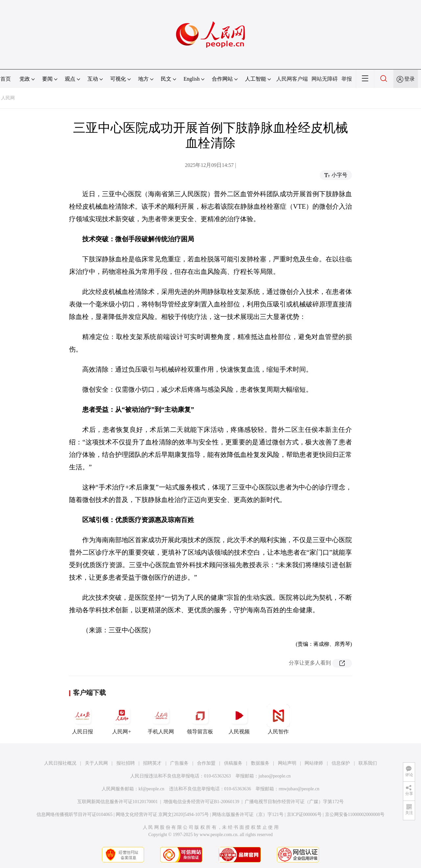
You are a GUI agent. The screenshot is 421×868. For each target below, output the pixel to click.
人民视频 (239, 719)
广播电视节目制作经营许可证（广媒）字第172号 (294, 802)
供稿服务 (233, 763)
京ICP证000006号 (304, 815)
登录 (409, 79)
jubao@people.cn (275, 776)
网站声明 (287, 763)
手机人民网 (161, 719)
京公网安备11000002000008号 (355, 815)
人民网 (8, 98)
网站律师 (314, 763)
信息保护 (341, 763)
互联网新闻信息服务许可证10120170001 (118, 802)
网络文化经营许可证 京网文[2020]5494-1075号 (162, 815)
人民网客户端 (292, 79)
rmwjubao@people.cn (299, 789)
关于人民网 (96, 763)
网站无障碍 (325, 79)
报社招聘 (126, 763)
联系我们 (368, 763)
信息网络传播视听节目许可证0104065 (74, 815)
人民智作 (278, 719)
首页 (6, 79)
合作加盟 (206, 763)
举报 (347, 79)
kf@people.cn (151, 789)
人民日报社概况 (60, 763)
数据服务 (260, 763)
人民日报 (83, 719)
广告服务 (179, 763)
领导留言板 (200, 719)
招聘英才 (152, 763)
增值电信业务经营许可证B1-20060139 (201, 802)
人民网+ (122, 719)
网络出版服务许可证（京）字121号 (248, 815)
